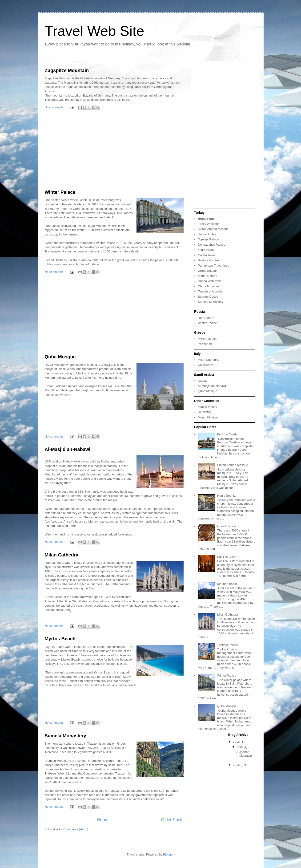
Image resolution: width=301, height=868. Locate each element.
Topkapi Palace (208, 239)
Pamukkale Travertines (213, 266)
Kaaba (202, 381)
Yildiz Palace (207, 250)
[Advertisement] (114, 150)
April (240, 747)
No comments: (55, 107)
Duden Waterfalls (210, 281)
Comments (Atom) (76, 829)
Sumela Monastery (66, 736)
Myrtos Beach (60, 639)
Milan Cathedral (62, 555)
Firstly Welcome (209, 224)
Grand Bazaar (207, 271)
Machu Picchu (208, 407)
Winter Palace (60, 192)
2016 (237, 742)
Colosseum (206, 365)
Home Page (206, 219)
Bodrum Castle (208, 297)
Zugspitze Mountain (67, 70)
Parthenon (205, 344)
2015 (237, 765)
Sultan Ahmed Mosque (213, 229)
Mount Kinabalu (209, 417)
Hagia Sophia (207, 234)
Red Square (206, 318)
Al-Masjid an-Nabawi (68, 449)
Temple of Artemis (210, 291)
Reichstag (205, 412)
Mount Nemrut (208, 276)
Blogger (168, 854)
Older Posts (172, 820)
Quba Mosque (60, 357)
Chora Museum (208, 286)
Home (103, 820)
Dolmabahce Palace (212, 245)
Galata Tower (207, 255)
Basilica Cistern (209, 260)
